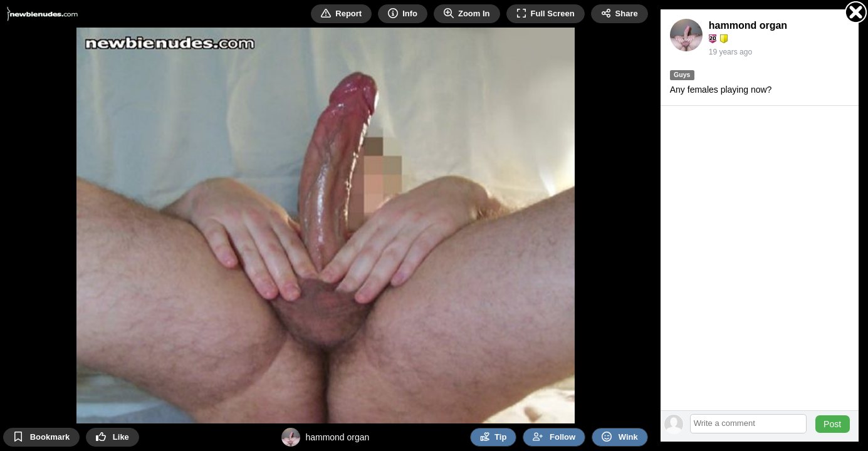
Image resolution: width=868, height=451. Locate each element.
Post (832, 424)
